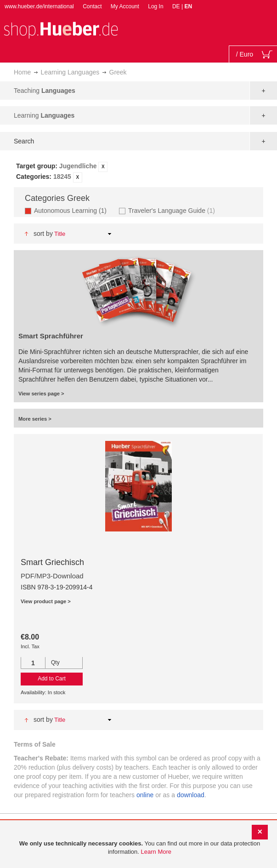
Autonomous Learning (73, 210)
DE (177, 6)
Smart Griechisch (52, 562)
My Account (125, 6)
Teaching (45, 91)
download (191, 795)
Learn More (156, 852)
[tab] (138, 172)
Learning (44, 115)
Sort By (43, 234)
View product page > (46, 601)
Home (22, 72)
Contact (92, 6)
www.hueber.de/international (39, 6)
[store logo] (61, 29)
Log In (155, 6)
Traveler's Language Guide (173, 210)
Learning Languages (70, 72)
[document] (140, 848)
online (145, 795)
